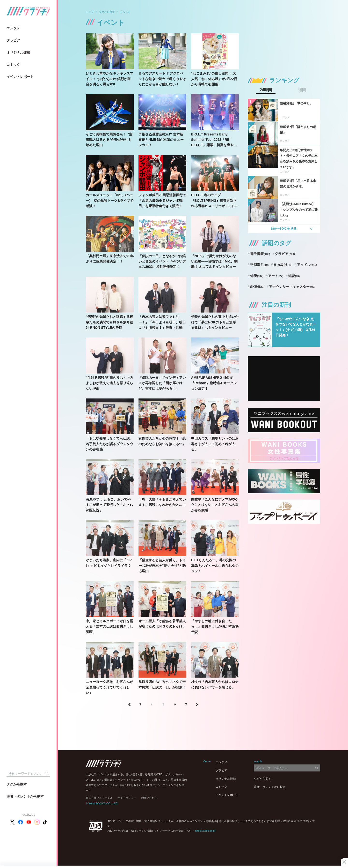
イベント (125, 12)
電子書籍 (260, 254)
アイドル (307, 265)
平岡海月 (259, 265)
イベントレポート (20, 77)
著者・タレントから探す (25, 796)
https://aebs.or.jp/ (205, 831)
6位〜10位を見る (284, 229)
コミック (13, 65)
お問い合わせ (149, 798)
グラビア (13, 40)
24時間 (266, 90)
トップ (90, 12)
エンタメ (13, 28)
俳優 (257, 276)
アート (276, 276)
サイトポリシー (127, 798)
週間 (302, 90)
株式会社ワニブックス (99, 798)
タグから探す (17, 784)
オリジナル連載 (18, 52)
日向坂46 (283, 265)
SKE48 (257, 287)
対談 (294, 276)
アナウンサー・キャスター (292, 287)
